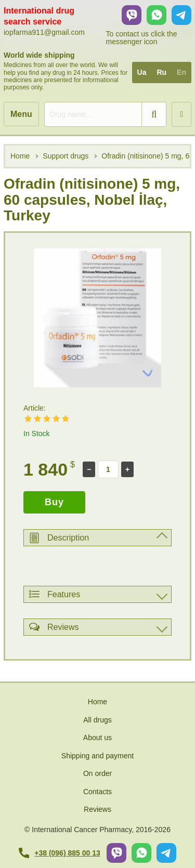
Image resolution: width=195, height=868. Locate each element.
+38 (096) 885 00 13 (60, 853)
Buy (54, 502)
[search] (105, 114)
